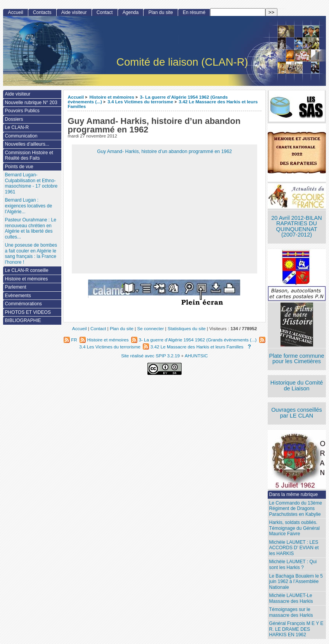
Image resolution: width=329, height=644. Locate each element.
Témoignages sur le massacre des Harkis (291, 612)
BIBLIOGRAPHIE (23, 320)
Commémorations (23, 304)
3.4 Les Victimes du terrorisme (140, 102)
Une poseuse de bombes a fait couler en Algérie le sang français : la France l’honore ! (31, 254)
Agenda (131, 12)
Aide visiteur (74, 12)
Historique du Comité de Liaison (297, 386)
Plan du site (161, 12)
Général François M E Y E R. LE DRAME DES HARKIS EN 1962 (296, 629)
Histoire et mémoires (112, 97)
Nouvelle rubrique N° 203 (31, 103)
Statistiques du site (187, 328)
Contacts (42, 12)
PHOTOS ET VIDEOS (28, 312)
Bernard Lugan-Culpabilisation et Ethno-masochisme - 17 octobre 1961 (31, 183)
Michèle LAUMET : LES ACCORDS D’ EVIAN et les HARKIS (294, 548)
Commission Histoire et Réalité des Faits (29, 156)
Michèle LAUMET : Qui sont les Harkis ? (293, 565)
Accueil (76, 97)
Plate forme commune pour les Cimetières (297, 359)
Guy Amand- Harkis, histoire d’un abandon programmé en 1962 (164, 151)
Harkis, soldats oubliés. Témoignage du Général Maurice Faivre (294, 528)
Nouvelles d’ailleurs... (27, 144)
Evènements (18, 296)
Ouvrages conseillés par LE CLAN (297, 413)
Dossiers (14, 119)
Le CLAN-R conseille (26, 270)
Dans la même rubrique (294, 494)
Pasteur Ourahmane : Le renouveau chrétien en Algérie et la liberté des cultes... (30, 228)
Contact (105, 12)
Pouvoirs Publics (22, 111)
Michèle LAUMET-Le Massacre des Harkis (291, 598)
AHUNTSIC (196, 356)
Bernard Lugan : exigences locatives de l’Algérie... (28, 206)
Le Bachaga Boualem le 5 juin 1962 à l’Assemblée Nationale (296, 582)
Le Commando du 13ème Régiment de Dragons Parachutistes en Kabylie (296, 509)
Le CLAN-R (17, 127)
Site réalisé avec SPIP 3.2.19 (150, 356)
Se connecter (150, 328)
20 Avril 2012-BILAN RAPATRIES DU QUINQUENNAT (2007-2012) (296, 226)
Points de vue (19, 167)
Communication (21, 136)
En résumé (194, 12)
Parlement (15, 287)
